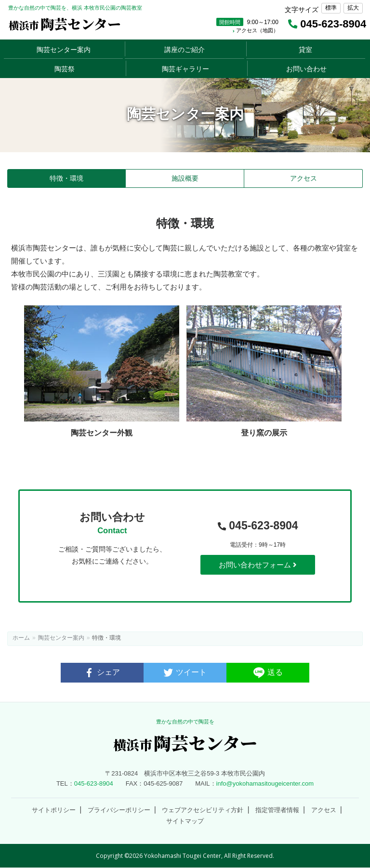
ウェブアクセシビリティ (203, 810)
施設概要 (185, 178)
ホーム (21, 638)
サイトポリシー (54, 810)
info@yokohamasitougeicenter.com (265, 784)
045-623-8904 (258, 526)
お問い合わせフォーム (258, 565)
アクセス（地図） (256, 30)
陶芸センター (65, 24)
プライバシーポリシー (119, 810)
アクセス (304, 178)
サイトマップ (185, 821)
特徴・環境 (67, 178)
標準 (331, 8)
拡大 (353, 8)
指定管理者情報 (277, 810)
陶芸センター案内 (61, 638)
